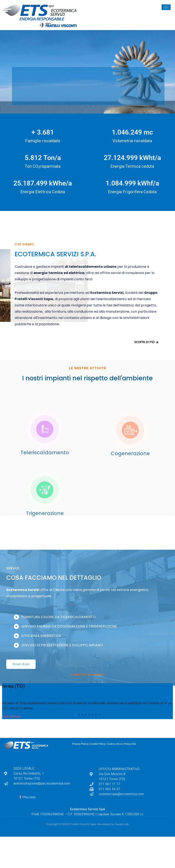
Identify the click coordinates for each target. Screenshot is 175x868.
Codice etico (115, 744)
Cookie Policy (98, 744)
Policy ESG (130, 744)
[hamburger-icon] (166, 7)
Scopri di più (146, 342)
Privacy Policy (80, 744)
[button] (76, 715)
